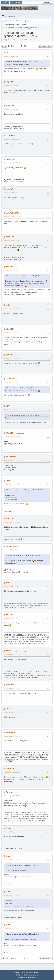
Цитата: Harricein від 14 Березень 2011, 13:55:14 (25, 276)
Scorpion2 (11, 768)
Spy (8, 52)
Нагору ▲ (37, 973)
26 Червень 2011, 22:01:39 (12, 461)
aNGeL (9, 651)
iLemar (9, 828)
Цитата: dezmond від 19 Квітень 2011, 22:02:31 (24, 415)
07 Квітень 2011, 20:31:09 (11, 309)
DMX (8, 481)
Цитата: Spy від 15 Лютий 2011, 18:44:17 (22, 388)
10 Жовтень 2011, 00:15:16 (12, 736)
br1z (8, 305)
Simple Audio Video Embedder (27, 977)
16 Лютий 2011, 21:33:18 (11, 109)
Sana (8, 583)
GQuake (10, 82)
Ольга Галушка (13, 213)
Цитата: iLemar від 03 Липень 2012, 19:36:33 (23, 934)
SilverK (9, 355)
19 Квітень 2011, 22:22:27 (11, 410)
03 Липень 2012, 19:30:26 (11, 860)
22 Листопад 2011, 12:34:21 (12, 796)
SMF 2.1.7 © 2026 (22, 975)
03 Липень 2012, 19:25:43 (11, 832)
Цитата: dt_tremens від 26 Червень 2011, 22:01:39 (25, 490)
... (20, 46)
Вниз (4, 46)
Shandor (10, 329)
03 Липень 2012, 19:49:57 (11, 928)
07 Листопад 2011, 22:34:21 (12, 772)
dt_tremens (11, 457)
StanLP (9, 267)
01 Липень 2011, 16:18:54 (11, 484)
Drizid (8, 709)
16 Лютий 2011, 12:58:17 (11, 85)
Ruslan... (10, 614)
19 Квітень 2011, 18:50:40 (11, 359)
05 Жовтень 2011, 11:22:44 (12, 618)
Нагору (5, 959)
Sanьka (9, 518)
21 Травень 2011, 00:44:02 (12, 437)
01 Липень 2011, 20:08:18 (11, 522)
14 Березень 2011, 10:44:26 (12, 217)
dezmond (10, 379)
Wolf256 (10, 433)
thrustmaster (12, 546)
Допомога (17, 973)
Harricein (10, 105)
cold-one (10, 685)
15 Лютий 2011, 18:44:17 (11, 56)
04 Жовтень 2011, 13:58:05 (12, 586)
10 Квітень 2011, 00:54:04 (11, 333)
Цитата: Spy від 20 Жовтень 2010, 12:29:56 (23, 62)
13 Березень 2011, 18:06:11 (12, 139)
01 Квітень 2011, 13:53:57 (11, 270)
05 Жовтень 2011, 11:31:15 (12, 654)
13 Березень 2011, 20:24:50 (12, 193)
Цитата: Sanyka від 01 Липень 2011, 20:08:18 (23, 556)
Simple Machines (33, 975)
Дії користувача (45, 46)
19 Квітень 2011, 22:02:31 (11, 382)
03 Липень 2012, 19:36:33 (11, 895)
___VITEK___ (12, 135)
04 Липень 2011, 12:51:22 (11, 550)
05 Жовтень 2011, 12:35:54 (12, 688)
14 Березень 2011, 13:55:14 (12, 240)
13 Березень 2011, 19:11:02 (12, 163)
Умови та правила (27, 973)
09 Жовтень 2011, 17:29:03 (12, 712)
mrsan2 (9, 189)
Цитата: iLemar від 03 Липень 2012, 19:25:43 (23, 865)
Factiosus (10, 732)
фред (8, 856)
